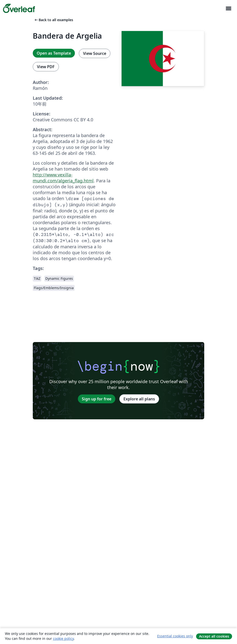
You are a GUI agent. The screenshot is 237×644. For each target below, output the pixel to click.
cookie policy (63, 638)
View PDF (46, 67)
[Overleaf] (19, 8)
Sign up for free (97, 399)
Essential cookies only (175, 636)
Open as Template (54, 53)
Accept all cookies (214, 636)
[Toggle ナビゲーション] (228, 8)
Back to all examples (53, 20)
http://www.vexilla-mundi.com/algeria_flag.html (63, 178)
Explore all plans (139, 399)
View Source (95, 53)
